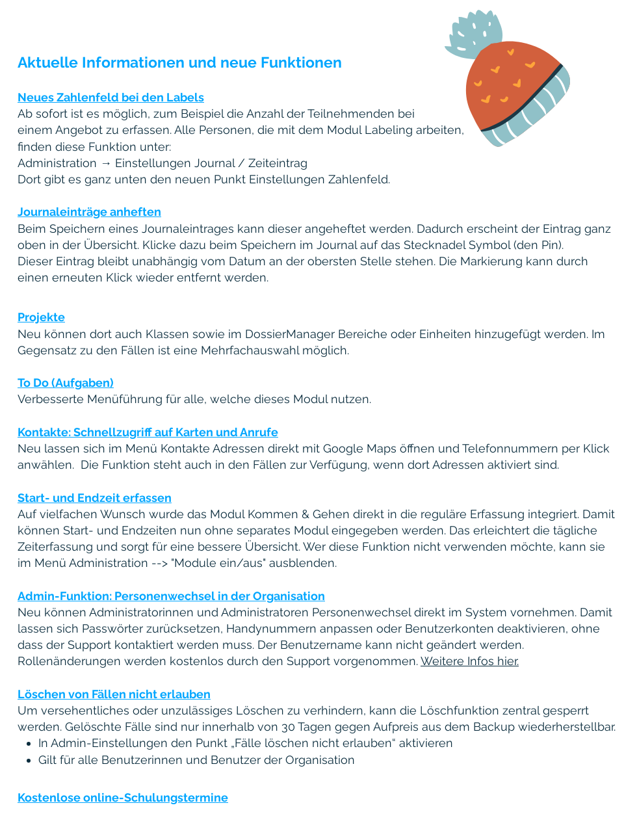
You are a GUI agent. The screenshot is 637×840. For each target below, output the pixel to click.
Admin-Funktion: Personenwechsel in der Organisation (171, 596)
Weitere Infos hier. (470, 661)
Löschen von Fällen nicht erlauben (114, 694)
